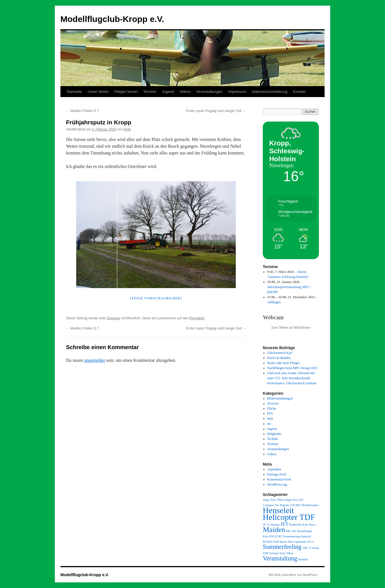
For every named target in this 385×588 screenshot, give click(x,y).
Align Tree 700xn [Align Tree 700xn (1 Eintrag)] (273, 500)
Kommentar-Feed (279, 479)
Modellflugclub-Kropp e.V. (112, 19)
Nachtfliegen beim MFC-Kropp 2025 (292, 368)
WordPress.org (277, 484)
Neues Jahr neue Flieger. (284, 363)
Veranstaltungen (209, 92)
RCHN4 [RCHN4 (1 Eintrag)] (268, 542)
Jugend (168, 92)
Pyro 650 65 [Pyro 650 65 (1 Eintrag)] (270, 536)
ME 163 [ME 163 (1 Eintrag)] (291, 531)
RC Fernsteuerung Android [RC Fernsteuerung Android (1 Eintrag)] (294, 536)
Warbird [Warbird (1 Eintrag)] (303, 559)
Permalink (197, 318)
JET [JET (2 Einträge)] (284, 524)
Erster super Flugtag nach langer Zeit (216, 111)
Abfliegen (274, 302)
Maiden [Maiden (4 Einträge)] (274, 530)
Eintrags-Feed (277, 474)
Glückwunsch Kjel (280, 353)
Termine (150, 92)
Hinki (127, 129)
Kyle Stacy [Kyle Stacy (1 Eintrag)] (309, 525)
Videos (185, 92)
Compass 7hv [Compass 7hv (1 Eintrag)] (271, 505)
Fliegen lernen (126, 92)
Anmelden (274, 469)
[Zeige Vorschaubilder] (156, 298)
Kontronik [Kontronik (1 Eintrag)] (295, 525)
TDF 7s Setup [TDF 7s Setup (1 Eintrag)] (311, 548)
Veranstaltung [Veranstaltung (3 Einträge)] (280, 558)
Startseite (74, 92)
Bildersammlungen (280, 398)
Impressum (237, 92)
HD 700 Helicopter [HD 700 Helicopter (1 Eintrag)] (307, 505)
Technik (273, 439)
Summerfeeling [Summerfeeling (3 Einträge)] (282, 547)
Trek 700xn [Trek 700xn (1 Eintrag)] (287, 553)
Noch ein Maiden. (279, 358)
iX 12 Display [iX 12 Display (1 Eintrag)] (271, 525)
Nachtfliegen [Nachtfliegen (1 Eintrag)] (304, 531)
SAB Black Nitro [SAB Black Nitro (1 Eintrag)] (284, 542)
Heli (270, 419)
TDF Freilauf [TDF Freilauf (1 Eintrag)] (271, 553)
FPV (270, 414)
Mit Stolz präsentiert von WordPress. (293, 575)
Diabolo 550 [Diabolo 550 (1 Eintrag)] (287, 505)
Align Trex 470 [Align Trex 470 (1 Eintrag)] (294, 500)
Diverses (114, 318)
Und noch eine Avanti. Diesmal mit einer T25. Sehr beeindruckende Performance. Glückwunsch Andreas (292, 378)
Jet (269, 424)
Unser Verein (98, 92)
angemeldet (95, 360)
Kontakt (299, 92)
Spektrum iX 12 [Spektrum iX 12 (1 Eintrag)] (304, 542)
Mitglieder (274, 434)
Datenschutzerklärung (269, 92)
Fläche (272, 409)
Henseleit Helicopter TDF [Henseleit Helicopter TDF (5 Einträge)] (289, 514)
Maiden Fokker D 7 (82, 111)
